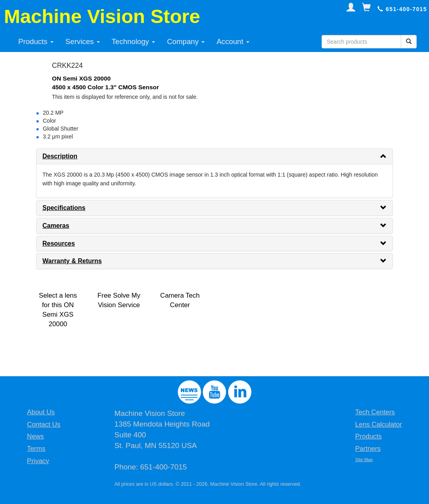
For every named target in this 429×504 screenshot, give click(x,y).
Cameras (56, 226)
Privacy (38, 461)
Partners (368, 449)
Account (233, 41)
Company (186, 41)
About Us (41, 412)
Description (60, 156)
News (35, 436)
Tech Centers (375, 412)
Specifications (64, 208)
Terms (36, 449)
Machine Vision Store (102, 16)
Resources (59, 243)
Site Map (364, 460)
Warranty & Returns (72, 261)
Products (36, 41)
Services (83, 41)
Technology (134, 41)
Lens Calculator (379, 424)
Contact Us (44, 424)
